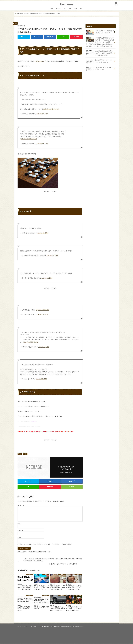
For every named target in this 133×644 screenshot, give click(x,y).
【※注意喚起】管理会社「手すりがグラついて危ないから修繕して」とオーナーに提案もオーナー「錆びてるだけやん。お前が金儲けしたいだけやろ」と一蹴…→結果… (100, 42)
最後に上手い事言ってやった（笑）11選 (99, 61)
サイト (19, 538)
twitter (23, 421)
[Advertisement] (50, 196)
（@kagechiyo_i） (41, 61)
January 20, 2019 (43, 233)
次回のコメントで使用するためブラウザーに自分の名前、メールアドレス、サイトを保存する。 (46, 545)
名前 (20, 524)
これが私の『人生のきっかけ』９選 (100, 68)
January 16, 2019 (42, 114)
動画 (52, 9)
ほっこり (58, 9)
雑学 (70, 9)
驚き (26, 454)
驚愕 (81, 9)
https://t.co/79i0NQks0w (31, 342)
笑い (76, 9)
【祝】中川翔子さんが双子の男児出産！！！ (100, 32)
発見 (20, 454)
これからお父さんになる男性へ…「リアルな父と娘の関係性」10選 (99, 52)
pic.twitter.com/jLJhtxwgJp (51, 109)
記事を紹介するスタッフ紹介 (46, 627)
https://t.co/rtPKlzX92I (43, 310)
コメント (21, 506)
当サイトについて (22, 627)
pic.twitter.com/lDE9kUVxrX (29, 139)
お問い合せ (33, 627)
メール (20, 531)
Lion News (66, 4)
